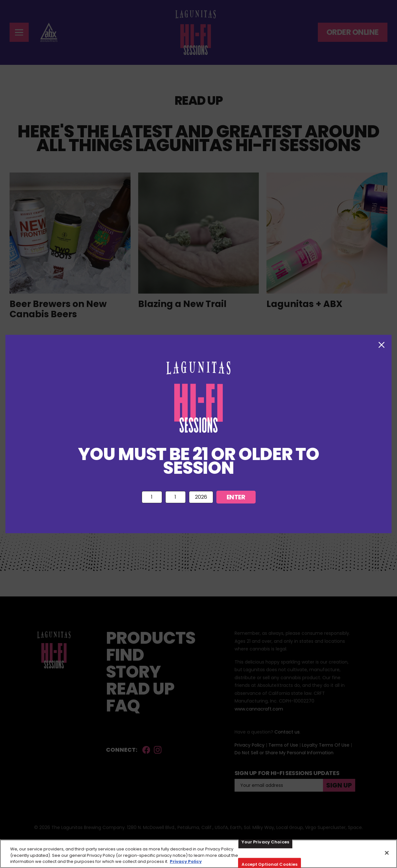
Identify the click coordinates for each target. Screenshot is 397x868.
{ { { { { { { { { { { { (152, 497)
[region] (198, 854)
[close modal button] (382, 345)
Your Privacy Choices (265, 842)
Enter (236, 497)
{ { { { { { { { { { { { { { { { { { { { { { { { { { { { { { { (176, 497)
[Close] (387, 853)
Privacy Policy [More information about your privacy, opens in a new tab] (186, 861)
